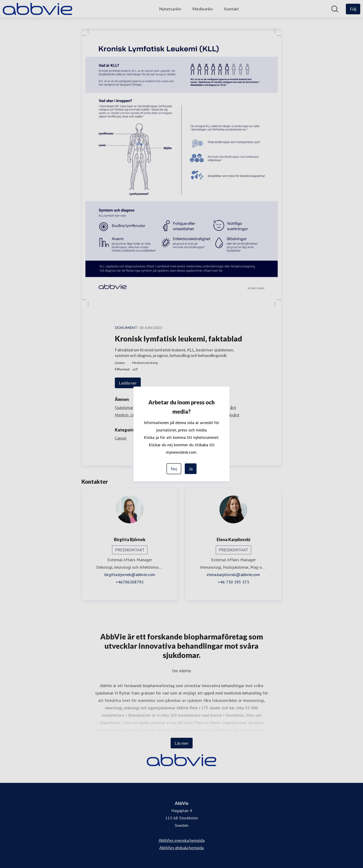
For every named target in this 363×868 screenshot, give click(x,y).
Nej (174, 469)
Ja (191, 469)
